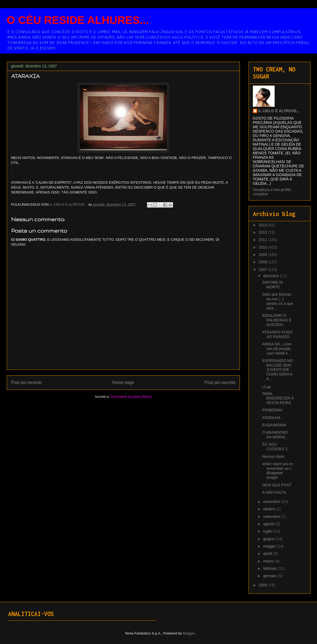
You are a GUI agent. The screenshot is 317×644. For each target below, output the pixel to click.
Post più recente (26, 382)
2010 (263, 247)
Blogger (189, 633)
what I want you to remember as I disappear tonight (277, 471)
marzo (269, 561)
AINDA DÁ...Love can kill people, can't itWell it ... (277, 349)
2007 (263, 270)
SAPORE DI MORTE (272, 285)
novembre (272, 502)
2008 (263, 262)
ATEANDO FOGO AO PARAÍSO (277, 334)
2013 (263, 225)
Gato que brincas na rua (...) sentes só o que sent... (278, 301)
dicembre (272, 276)
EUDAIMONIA (274, 425)
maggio (270, 546)
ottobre (270, 509)
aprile (268, 554)
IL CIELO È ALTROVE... (279, 111)
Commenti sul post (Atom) (131, 397)
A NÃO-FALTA (274, 492)
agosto (269, 524)
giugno (269, 539)
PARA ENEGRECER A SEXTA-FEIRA (278, 398)
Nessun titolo (273, 457)
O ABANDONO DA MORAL (275, 435)
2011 (263, 240)
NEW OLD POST (277, 485)
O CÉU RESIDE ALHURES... (78, 20)
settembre (272, 517)
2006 (263, 585)
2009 (263, 255)
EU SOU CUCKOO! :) (275, 447)
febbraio (271, 568)
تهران (266, 386)
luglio (268, 531)
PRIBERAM (272, 410)
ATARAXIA (271, 418)
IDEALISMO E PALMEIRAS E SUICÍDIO (277, 320)
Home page (123, 382)
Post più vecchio (220, 382)
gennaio (271, 576)
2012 (263, 232)
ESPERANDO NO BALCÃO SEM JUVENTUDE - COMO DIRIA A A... (277, 370)
